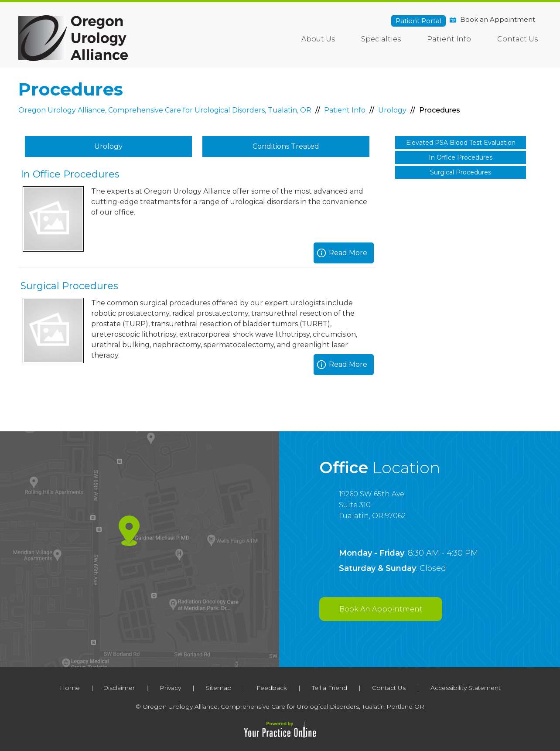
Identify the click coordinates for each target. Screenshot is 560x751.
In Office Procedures (70, 174)
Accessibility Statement (466, 688)
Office (380, 468)
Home (277, 37)
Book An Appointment (381, 609)
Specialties (381, 39)
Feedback (272, 688)
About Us (318, 39)
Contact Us (517, 39)
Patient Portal (418, 21)
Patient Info (449, 39)
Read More (348, 253)
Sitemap (219, 688)
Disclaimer (119, 688)
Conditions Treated (286, 146)
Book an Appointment (498, 19)
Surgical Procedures (69, 286)
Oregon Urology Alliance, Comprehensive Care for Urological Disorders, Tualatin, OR (166, 110)
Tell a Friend (330, 688)
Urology (393, 110)
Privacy (170, 688)
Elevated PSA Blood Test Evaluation (461, 143)
